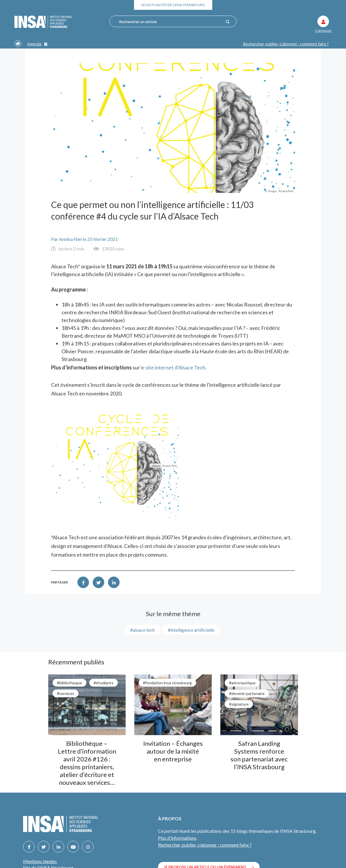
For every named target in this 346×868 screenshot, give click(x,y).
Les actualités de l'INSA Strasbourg (173, 5)
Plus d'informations (177, 838)
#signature (239, 704)
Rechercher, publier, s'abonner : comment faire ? (286, 44)
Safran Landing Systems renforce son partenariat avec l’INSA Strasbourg (259, 755)
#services (66, 693)
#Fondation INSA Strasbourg (167, 683)
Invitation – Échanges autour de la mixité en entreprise (173, 751)
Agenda (37, 44)
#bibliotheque (69, 683)
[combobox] (171, 22)
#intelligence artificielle (191, 630)
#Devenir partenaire (247, 693)
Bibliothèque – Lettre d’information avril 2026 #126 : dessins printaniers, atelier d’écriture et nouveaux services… (87, 763)
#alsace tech (143, 630)
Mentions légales (40, 861)
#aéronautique (242, 683)
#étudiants (104, 683)
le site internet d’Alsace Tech (173, 367)
